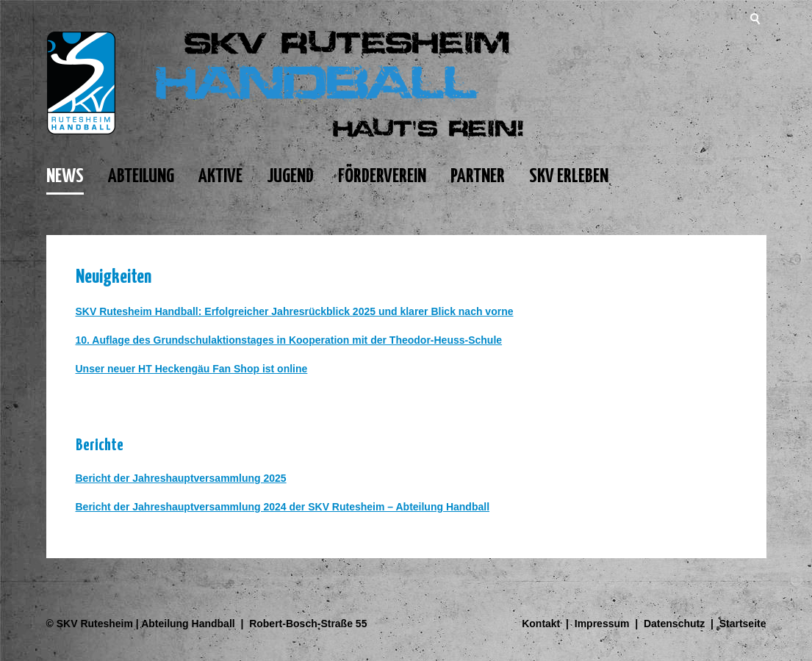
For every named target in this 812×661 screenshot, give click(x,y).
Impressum (602, 624)
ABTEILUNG (141, 177)
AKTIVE (220, 177)
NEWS (65, 177)
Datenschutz (674, 624)
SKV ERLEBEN (569, 177)
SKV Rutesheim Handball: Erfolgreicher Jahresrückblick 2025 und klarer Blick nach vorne (295, 311)
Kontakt (541, 624)
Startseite (743, 624)
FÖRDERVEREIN (382, 177)
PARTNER (478, 177)
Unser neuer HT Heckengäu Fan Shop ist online (192, 369)
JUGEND (290, 177)
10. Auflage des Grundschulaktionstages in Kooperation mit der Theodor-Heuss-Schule (289, 340)
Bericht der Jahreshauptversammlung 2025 (181, 478)
